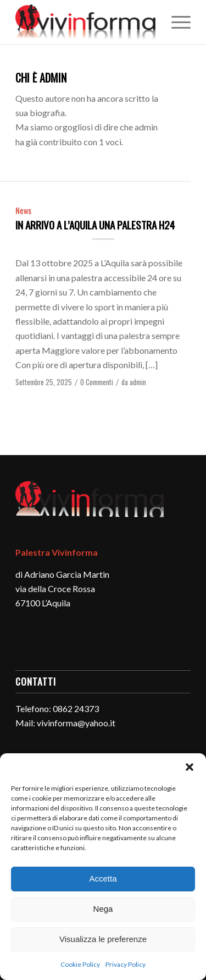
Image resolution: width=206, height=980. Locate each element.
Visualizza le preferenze (103, 939)
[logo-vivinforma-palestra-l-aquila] (85, 22)
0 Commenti (97, 382)
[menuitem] (176, 22)
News (23, 210)
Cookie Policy (80, 964)
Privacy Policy (126, 964)
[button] (190, 767)
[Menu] (176, 22)
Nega (103, 909)
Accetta (103, 878)
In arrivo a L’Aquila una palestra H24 (95, 225)
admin (138, 382)
